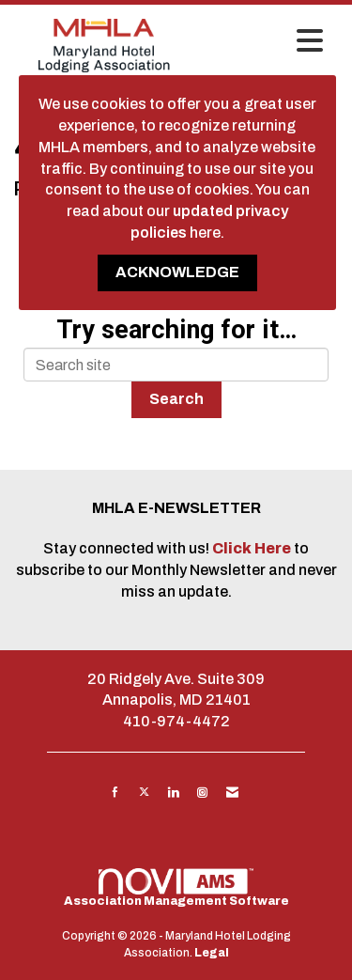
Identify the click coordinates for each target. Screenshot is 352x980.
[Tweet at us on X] (144, 792)
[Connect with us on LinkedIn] (173, 792)
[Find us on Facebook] (115, 792)
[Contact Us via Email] (232, 792)
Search (176, 399)
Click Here (253, 548)
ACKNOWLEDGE (177, 272)
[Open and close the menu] (263, 42)
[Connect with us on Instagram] (202, 792)
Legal (212, 953)
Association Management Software (176, 888)
